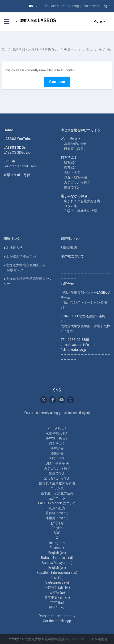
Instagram (57, 543)
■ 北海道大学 (13, 248)
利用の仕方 (69, 248)
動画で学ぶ (72, 187)
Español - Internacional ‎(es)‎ (57, 573)
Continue (57, 82)
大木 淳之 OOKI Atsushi (88, 49)
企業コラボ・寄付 (17, 175)
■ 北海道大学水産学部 (20, 256)
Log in (106, 6)
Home (8, 130)
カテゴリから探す (77, 182)
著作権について (72, 256)
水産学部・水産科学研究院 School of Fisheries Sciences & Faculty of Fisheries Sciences (35, 49)
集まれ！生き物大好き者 (82, 201)
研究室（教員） (76, 149)
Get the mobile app (57, 621)
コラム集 (71, 206)
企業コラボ (57, 498)
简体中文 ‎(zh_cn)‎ (57, 597)
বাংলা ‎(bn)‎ (57, 602)
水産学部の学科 (76, 144)
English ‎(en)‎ (57, 553)
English (57, 528)
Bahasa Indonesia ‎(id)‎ (57, 558)
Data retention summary (57, 616)
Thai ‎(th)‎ (57, 578)
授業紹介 (71, 167)
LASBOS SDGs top (17, 152)
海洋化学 (100, 49)
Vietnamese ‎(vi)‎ (57, 583)
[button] (34, 6)
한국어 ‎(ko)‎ (57, 607)
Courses (4, 49)
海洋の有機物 (109, 49)
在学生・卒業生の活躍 (80, 211)
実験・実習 (72, 172)
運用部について (72, 239)
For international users (20, 166)
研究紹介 (71, 162)
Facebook (57, 548)
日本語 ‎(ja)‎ (57, 592)
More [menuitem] (98, 22)
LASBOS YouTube (17, 139)
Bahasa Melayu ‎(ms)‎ (57, 563)
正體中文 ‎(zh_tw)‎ (57, 587)
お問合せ (57, 523)
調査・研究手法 (76, 177)
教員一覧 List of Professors (71, 49)
